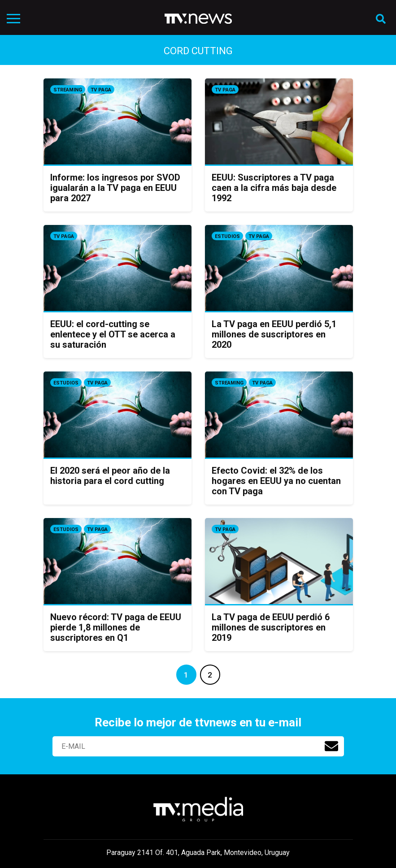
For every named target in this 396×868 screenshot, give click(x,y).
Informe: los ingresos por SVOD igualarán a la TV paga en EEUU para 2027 (115, 188)
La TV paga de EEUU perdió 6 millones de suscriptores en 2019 (271, 627)
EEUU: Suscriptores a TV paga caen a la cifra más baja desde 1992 (274, 188)
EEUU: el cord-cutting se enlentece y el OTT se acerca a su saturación (113, 334)
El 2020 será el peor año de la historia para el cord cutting (110, 476)
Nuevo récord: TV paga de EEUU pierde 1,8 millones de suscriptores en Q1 (116, 627)
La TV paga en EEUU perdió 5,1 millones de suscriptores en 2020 (274, 334)
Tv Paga (101, 90)
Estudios (227, 236)
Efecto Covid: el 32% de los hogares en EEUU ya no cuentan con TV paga (276, 481)
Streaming (68, 90)
